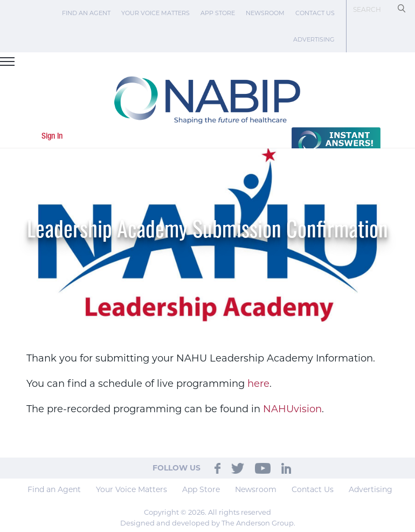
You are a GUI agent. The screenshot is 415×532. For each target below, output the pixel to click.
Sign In (52, 137)
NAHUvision (292, 409)
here (258, 384)
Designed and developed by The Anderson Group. (208, 523)
